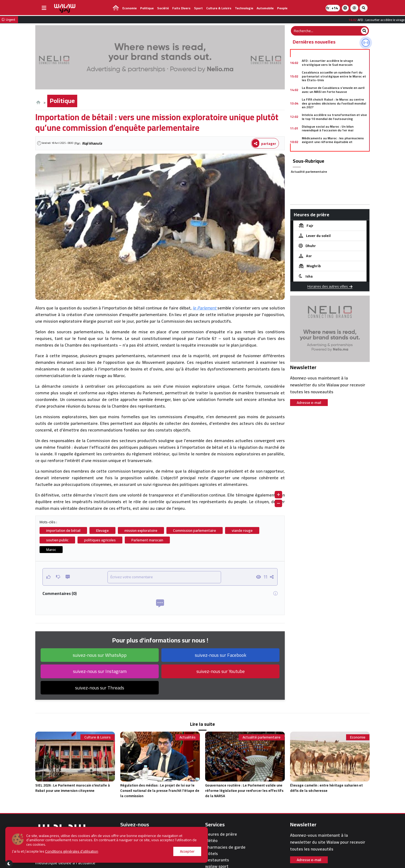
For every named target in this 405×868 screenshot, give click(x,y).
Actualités (188, 737)
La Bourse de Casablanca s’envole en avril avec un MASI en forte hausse (333, 90)
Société (163, 8)
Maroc (51, 550)
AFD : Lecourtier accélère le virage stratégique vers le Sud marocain (327, 62)
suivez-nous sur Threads (100, 688)
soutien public (57, 540)
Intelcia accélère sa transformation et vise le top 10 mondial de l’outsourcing (334, 117)
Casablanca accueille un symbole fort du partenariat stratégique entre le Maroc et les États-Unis (334, 76)
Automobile (265, 8)
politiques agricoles (100, 540)
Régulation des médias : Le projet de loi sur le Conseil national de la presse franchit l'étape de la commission (160, 791)
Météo (211, 841)
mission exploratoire (141, 530)
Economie (130, 8)
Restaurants (217, 860)
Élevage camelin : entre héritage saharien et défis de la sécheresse (326, 788)
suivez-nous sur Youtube (221, 671)
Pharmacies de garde (225, 847)
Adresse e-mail (309, 403)
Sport (198, 8)
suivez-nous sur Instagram (100, 671)
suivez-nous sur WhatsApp (100, 655)
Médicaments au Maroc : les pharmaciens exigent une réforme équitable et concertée (333, 142)
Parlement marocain (147, 540)
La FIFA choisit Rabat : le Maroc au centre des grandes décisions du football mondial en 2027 (334, 103)
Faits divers (181, 8)
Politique (147, 8)
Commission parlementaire (195, 530)
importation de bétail (63, 530)
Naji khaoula (92, 143)
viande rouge (242, 530)
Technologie (244, 8)
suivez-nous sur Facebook (221, 655)
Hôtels (212, 854)
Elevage (102, 530)
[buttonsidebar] (44, 8)
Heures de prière (221, 834)
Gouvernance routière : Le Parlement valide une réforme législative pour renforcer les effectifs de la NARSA (244, 791)
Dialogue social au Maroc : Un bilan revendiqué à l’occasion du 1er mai (328, 128)
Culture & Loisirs (219, 8)
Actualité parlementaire (309, 172)
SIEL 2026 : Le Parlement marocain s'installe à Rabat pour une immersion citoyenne (73, 788)
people (282, 8)
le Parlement (205, 308)
